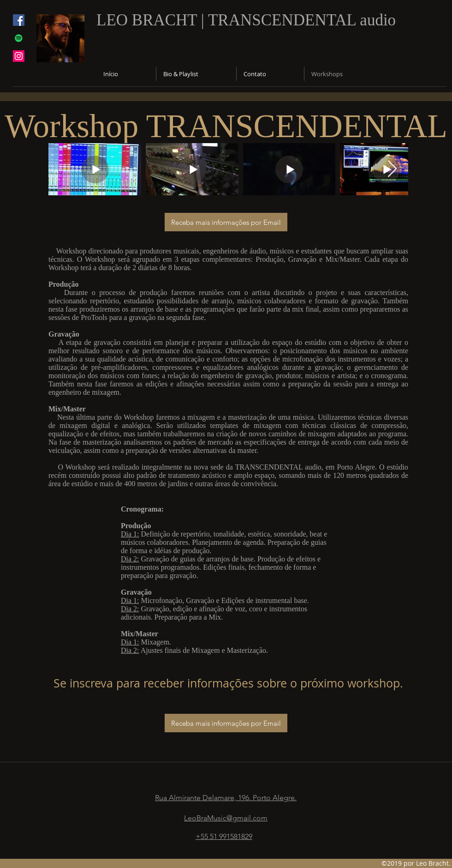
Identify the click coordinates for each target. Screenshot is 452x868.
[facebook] (19, 20)
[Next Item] (392, 169)
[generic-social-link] (19, 38)
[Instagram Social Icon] (19, 56)
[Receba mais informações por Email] (226, 222)
